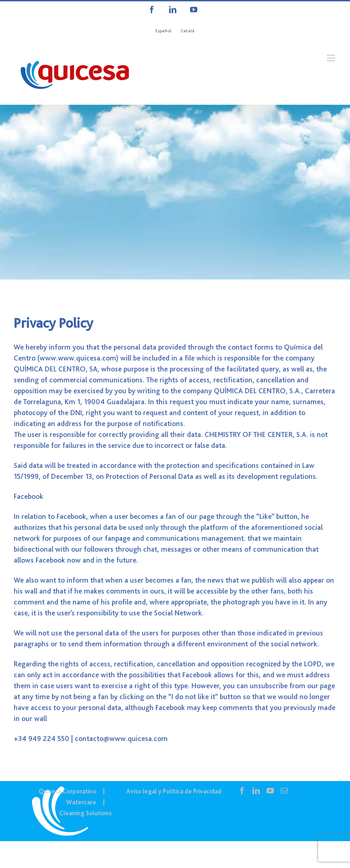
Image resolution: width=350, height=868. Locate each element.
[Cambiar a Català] (188, 31)
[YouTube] (270, 791)
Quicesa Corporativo (67, 791)
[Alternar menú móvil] (332, 58)
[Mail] (284, 791)
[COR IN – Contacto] (175, 192)
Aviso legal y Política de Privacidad (174, 791)
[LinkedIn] (256, 791)
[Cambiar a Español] (163, 31)
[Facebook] (242, 791)
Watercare (81, 802)
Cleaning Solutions (85, 813)
